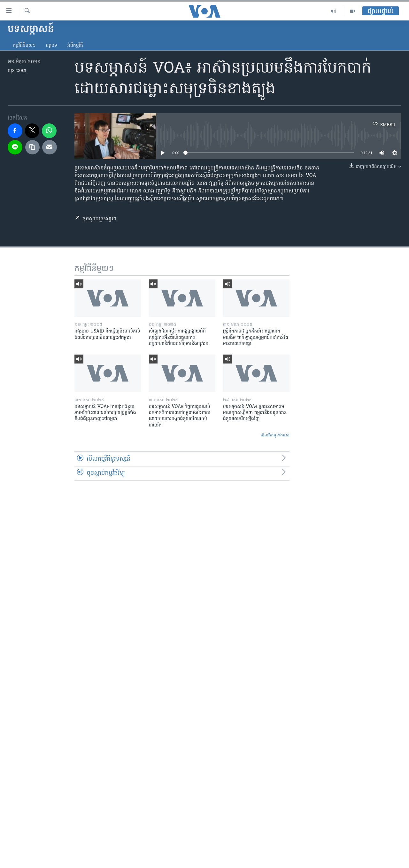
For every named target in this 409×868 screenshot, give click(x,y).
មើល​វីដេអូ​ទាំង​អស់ (275, 435)
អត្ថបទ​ (51, 46)
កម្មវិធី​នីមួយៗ (24, 46)
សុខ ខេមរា (17, 71)
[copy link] (33, 147)
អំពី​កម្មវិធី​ (75, 46)
